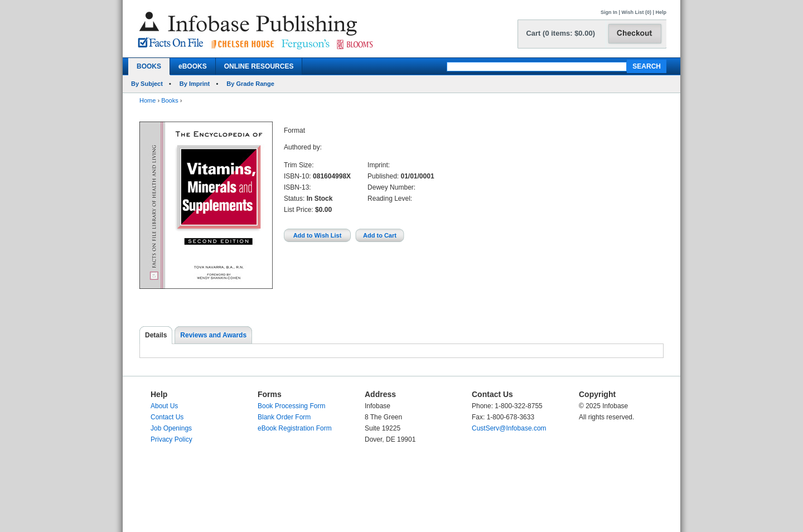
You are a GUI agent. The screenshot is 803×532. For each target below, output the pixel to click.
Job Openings (171, 428)
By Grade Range (250, 84)
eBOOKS (193, 66)
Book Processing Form (291, 406)
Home (147, 100)
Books (170, 100)
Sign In (609, 12)
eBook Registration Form (295, 428)
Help (661, 12)
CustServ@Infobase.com (509, 428)
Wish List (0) (637, 12)
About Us (164, 406)
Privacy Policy (171, 439)
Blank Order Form (284, 417)
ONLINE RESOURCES (259, 66)
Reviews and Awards (213, 335)
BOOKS (149, 66)
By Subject (147, 84)
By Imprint (195, 84)
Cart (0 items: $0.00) (560, 33)
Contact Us (167, 417)
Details (156, 335)
